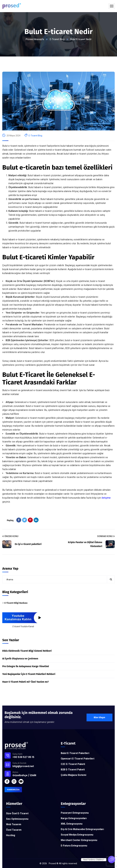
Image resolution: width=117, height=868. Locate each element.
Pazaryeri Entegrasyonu (75, 813)
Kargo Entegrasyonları (74, 818)
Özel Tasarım (14, 830)
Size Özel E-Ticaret (17, 813)
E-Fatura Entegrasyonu (74, 846)
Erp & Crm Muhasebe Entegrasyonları (82, 829)
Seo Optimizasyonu (17, 819)
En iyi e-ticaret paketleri (28, 544)
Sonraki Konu (106, 536)
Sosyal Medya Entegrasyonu (77, 835)
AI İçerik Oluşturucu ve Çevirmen (20, 659)
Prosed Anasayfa (35, 39)
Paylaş (10, 520)
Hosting (11, 835)
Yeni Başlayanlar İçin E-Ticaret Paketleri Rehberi (29, 674)
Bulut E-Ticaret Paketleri (75, 753)
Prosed (52, 863)
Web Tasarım (14, 824)
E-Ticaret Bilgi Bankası (16, 603)
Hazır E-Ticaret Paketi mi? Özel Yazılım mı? (26, 682)
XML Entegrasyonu (72, 824)
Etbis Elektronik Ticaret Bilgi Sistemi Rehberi (27, 651)
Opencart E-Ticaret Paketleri (78, 759)
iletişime (106, 498)
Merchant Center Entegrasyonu (79, 840)
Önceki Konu (10, 536)
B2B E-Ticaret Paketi (73, 770)
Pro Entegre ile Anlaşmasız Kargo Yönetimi (26, 666)
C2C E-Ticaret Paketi (73, 764)
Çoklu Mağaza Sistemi (74, 775)
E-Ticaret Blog (57, 39)
